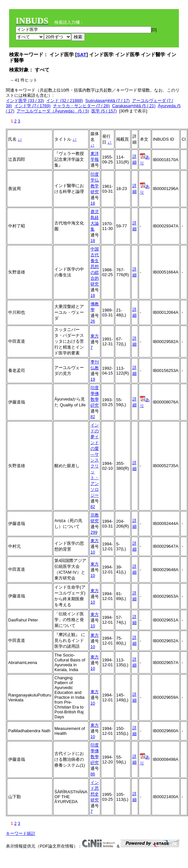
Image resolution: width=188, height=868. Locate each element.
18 (93, 203)
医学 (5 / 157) (104, 111)
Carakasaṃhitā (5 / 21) (134, 106)
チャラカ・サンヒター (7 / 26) (81, 106)
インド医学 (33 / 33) (25, 101)
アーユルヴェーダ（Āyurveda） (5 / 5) (53, 111)
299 (94, 532)
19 (93, 379)
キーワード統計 (21, 833)
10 (93, 552)
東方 (95, 336)
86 (93, 774)
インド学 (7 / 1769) (32, 106)
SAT (81, 54)
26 (93, 321)
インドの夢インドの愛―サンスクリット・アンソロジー (95, 460)
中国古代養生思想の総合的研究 (95, 267)
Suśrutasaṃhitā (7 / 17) (107, 101)
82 (93, 417)
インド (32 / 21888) (65, 101)
